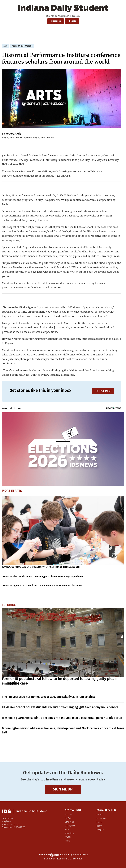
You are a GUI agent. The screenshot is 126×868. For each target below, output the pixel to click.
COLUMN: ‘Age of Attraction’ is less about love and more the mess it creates (42, 586)
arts (6, 46)
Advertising (69, 833)
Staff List (68, 818)
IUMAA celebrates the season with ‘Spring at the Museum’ (41, 567)
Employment (70, 826)
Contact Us (69, 822)
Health (99, 826)
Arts (18, 491)
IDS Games (101, 819)
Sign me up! (63, 789)
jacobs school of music (22, 46)
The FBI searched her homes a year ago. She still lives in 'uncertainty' (49, 697)
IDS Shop (100, 815)
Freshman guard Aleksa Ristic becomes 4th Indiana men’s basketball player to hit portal (62, 718)
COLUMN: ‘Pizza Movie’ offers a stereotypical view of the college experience (42, 577)
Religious (100, 830)
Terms (67, 841)
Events (99, 822)
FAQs (67, 830)
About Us (69, 815)
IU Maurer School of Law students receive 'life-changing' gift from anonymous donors (60, 707)
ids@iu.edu (7, 822)
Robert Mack (13, 134)
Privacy (68, 837)
